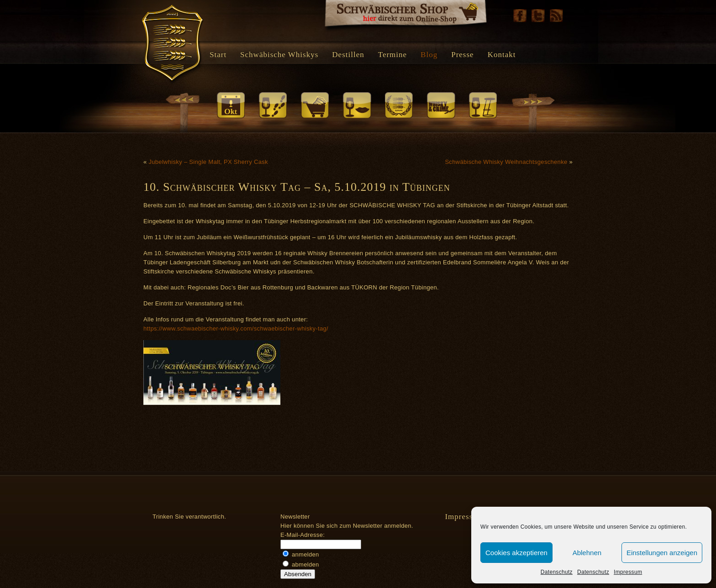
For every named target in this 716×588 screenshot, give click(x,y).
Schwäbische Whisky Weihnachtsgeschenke (506, 162)
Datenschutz (557, 572)
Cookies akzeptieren (516, 553)
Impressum (628, 572)
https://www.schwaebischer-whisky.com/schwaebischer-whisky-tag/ (236, 328)
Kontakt (502, 55)
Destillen (348, 55)
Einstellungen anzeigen (662, 553)
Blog (429, 55)
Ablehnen (587, 553)
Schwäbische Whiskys (279, 55)
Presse (462, 55)
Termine (392, 55)
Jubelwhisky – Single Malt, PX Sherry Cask (208, 162)
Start (218, 55)
